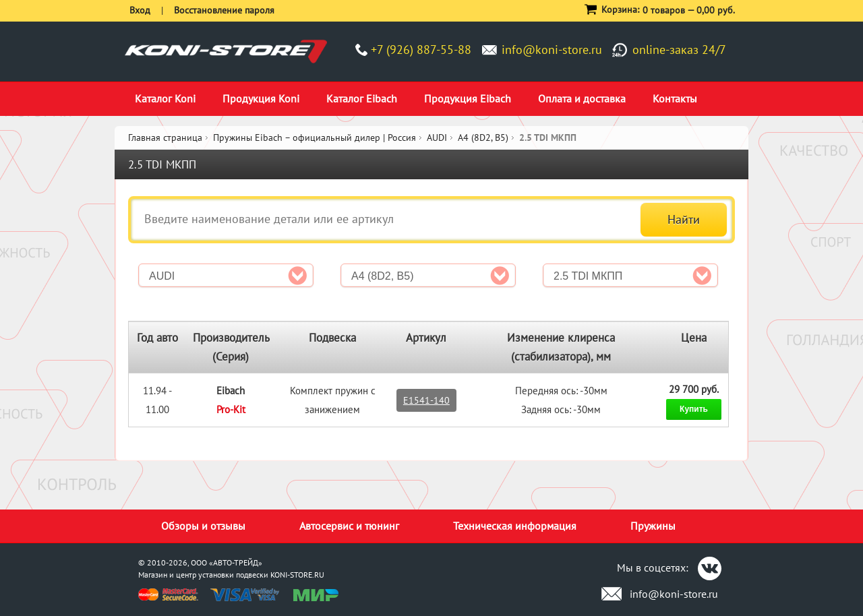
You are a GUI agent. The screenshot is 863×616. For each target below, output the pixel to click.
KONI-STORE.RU (297, 575)
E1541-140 (426, 400)
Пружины (653, 526)
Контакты (675, 98)
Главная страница (165, 137)
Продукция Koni (261, 98)
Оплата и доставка (582, 98)
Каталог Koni (165, 98)
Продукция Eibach (468, 98)
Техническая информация (515, 526)
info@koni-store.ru (552, 50)
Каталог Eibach (362, 98)
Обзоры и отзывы (203, 526)
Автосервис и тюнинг (349, 526)
